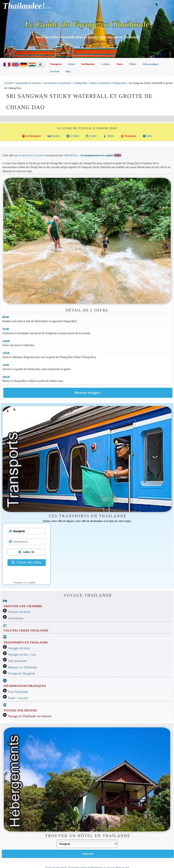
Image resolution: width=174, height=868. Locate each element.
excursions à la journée (31, 155)
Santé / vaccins (18, 698)
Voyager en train (19, 648)
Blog (68, 71)
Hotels (71, 64)
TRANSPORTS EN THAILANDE (26, 642)
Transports (56, 64)
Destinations (88, 64)
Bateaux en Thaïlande (22, 667)
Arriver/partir (31, 136)
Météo (108, 136)
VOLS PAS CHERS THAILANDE (26, 630)
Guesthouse (16, 618)
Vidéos (133, 64)
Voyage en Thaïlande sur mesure (30, 716)
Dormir (54, 136)
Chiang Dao (81, 83)
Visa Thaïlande (18, 692)
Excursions (128, 136)
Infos (147, 136)
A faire (91, 136)
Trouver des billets (26, 562)
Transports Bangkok (21, 673)
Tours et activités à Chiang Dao (108, 83)
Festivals (55, 71)
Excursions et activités (28, 83)
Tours (120, 64)
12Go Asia (26, 583)
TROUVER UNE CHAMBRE (23, 606)
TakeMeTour (71, 155)
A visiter (106, 64)
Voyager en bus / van (22, 655)
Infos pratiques (151, 64)
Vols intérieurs (18, 661)
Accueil (8, 83)
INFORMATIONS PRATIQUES (25, 686)
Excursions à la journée (57, 83)
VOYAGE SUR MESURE (20, 710)
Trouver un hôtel (19, 612)
